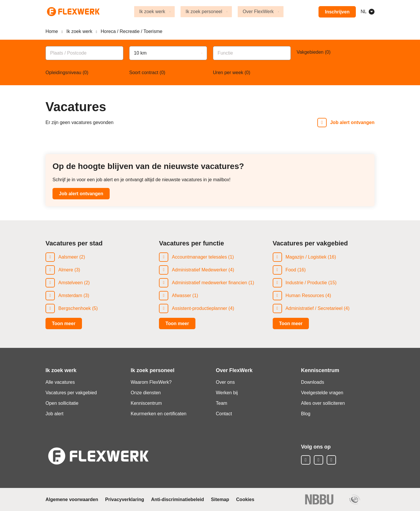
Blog (306, 414)
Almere (66, 270)
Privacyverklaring (125, 499)
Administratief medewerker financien (209, 283)
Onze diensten (146, 393)
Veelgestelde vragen (322, 393)
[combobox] (84, 53)
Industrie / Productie (306, 283)
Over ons (225, 382)
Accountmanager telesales (199, 257)
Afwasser (181, 295)
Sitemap (220, 499)
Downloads (313, 382)
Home (52, 31)
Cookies (245, 499)
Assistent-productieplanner (199, 308)
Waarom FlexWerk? (151, 382)
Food (291, 270)
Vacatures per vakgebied (71, 393)
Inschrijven (337, 12)
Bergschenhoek (75, 308)
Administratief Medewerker (199, 270)
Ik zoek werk (79, 31)
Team (222, 403)
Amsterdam (70, 295)
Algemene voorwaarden (72, 499)
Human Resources (305, 295)
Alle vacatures (60, 382)
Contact (224, 414)
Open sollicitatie (62, 403)
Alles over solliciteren (323, 403)
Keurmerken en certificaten (159, 414)
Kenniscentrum (146, 403)
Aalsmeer (68, 257)
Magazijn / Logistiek (306, 257)
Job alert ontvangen (81, 194)
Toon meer (64, 323)
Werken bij (227, 393)
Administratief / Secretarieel (314, 308)
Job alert (54, 414)
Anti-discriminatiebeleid (177, 499)
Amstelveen (71, 283)
